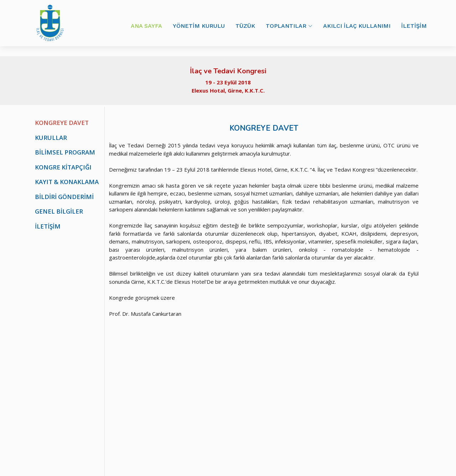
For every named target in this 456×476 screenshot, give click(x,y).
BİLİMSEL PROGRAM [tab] (65, 152)
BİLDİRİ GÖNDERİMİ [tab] (64, 197)
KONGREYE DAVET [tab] (62, 123)
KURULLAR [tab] (51, 138)
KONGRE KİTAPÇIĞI (63, 167)
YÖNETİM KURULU (199, 26)
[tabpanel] (264, 212)
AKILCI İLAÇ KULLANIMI (357, 26)
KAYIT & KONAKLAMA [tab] (67, 182)
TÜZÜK (245, 26)
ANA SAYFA (146, 26)
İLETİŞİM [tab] (48, 226)
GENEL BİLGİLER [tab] (59, 211)
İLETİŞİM (414, 26)
